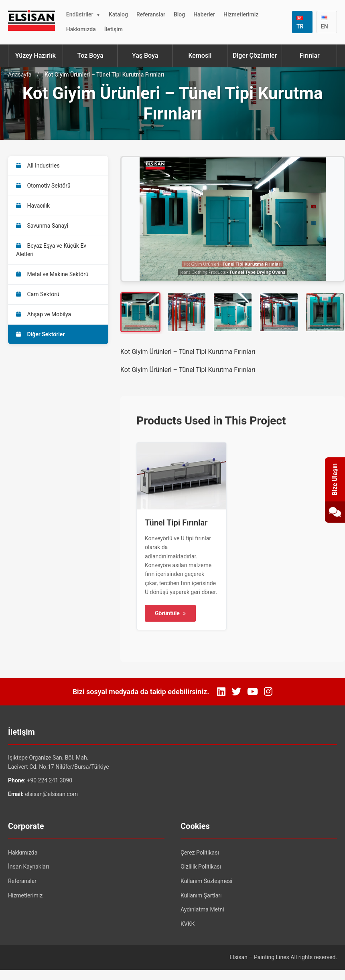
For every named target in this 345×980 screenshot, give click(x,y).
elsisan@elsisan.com (51, 794)
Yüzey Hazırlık (36, 56)
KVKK (188, 924)
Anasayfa (20, 75)
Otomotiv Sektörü (43, 186)
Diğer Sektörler (40, 334)
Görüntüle (170, 613)
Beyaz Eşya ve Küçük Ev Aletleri (51, 250)
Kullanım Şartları (201, 895)
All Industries (38, 166)
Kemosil (200, 56)
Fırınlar (310, 56)
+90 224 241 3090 (50, 780)
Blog (179, 14)
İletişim (114, 29)
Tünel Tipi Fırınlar (176, 523)
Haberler (204, 14)
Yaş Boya (145, 56)
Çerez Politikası (200, 853)
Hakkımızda (81, 29)
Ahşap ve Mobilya (44, 314)
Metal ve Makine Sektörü (52, 274)
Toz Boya (90, 56)
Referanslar (151, 14)
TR (300, 23)
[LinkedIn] (221, 692)
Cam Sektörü (38, 294)
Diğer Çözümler (255, 56)
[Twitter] (236, 692)
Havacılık (33, 206)
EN (325, 23)
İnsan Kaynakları (28, 867)
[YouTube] (253, 692)
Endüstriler (80, 14)
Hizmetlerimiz (241, 14)
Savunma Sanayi (42, 226)
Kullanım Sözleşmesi (206, 881)
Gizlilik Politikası (201, 867)
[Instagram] (268, 692)
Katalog (118, 14)
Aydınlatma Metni (202, 909)
